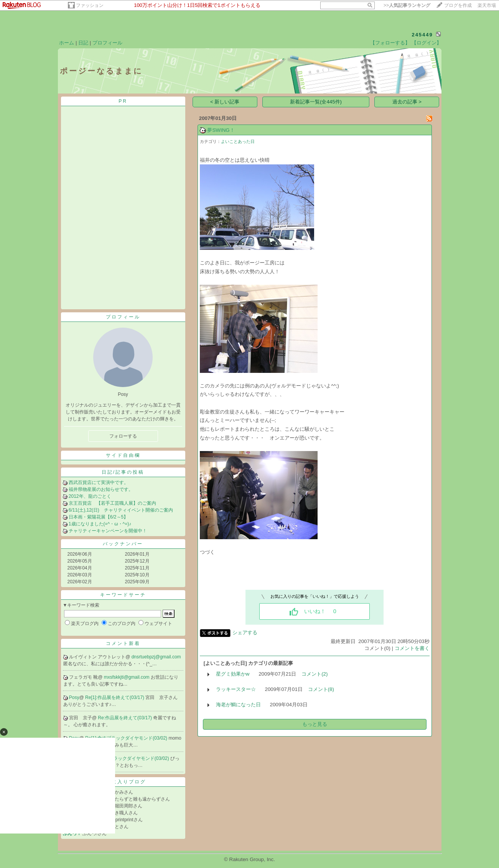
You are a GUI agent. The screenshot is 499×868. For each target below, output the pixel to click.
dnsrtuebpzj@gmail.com (156, 657)
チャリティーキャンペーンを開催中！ (108, 531)
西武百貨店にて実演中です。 (99, 482)
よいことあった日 (238, 141)
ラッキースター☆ (236, 689)
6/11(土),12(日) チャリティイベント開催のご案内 (121, 510)
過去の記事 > (407, 102)
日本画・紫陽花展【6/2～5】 (98, 517)
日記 (83, 43)
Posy (74, 697)
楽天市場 (487, 5)
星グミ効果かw (233, 674)
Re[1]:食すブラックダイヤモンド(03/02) (127, 738)
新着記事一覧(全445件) (316, 102)
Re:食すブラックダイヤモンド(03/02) (131, 758)
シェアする (245, 633)
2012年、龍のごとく (90, 496)
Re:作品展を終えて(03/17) (125, 718)
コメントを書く (412, 648)
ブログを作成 (458, 5)
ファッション (90, 5)
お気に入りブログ (123, 782)
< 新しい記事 (225, 102)
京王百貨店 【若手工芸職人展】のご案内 (112, 503)
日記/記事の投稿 (123, 472)
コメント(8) (321, 689)
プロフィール (107, 43)
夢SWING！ (221, 130)
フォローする (123, 436)
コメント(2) (315, 674)
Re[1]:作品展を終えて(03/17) (115, 697)
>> (407, 5)
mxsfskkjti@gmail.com (127, 677)
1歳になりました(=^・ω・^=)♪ (100, 524)
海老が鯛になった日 (238, 705)
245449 (422, 35)
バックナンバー (123, 544)
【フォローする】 (390, 43)
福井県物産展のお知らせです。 (101, 489)
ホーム (67, 43)
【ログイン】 (427, 43)
